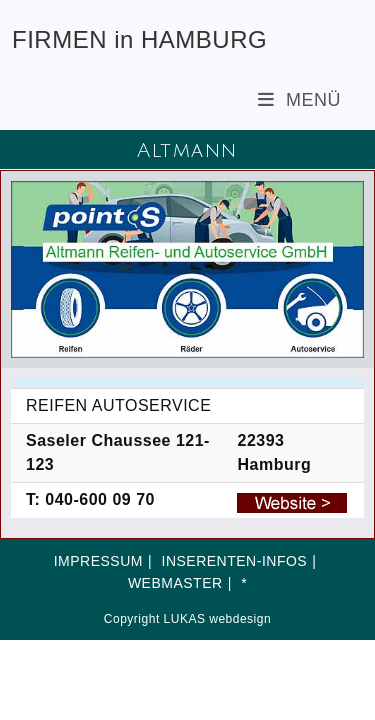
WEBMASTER (175, 583)
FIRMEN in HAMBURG (139, 39)
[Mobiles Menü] (299, 100)
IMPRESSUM (98, 561)
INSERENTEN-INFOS (235, 561)
